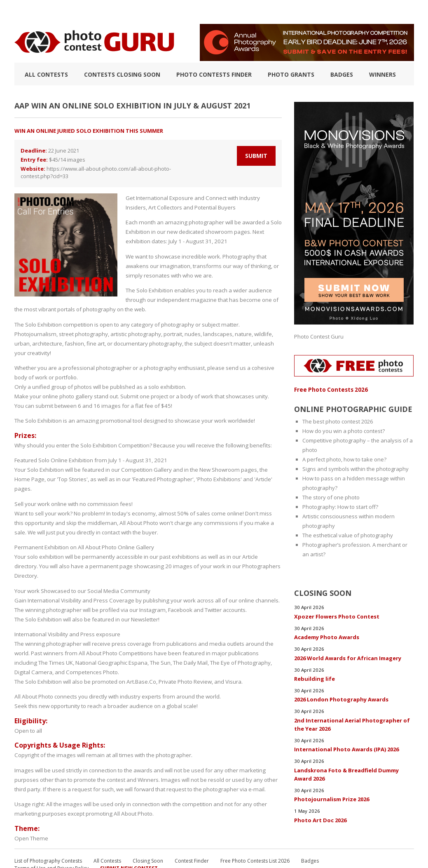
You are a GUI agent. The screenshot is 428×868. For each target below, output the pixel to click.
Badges (342, 74)
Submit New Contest (129, 842)
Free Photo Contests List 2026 (255, 835)
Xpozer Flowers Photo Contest (337, 615)
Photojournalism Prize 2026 (332, 797)
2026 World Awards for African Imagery (348, 656)
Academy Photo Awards (327, 636)
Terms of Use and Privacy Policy (51, 842)
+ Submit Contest (388, 12)
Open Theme (31, 807)
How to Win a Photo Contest (180, 12)
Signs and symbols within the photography (355, 468)
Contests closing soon (122, 74)
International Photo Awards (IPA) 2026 (346, 747)
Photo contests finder (214, 74)
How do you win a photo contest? (344, 430)
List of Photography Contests (86, 12)
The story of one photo (331, 497)
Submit (256, 156)
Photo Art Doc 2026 (320, 817)
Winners (382, 74)
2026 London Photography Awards (341, 698)
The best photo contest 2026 (338, 421)
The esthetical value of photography (348, 535)
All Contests (46, 74)
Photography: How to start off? (340, 506)
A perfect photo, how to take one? (344, 459)
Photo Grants (291, 74)
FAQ (306, 12)
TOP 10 (23, 12)
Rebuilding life (315, 677)
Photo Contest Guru (319, 336)
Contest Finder (192, 835)
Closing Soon (148, 835)
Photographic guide (261, 12)
